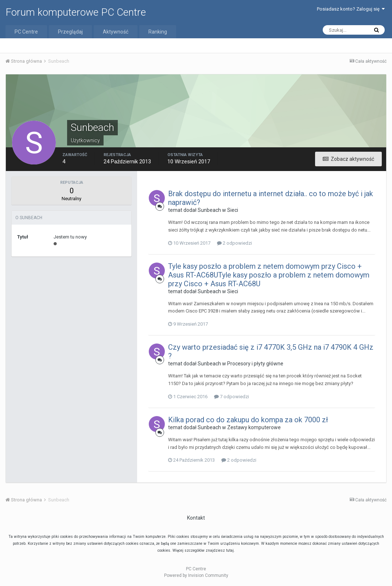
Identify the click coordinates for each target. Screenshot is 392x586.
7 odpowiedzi (232, 397)
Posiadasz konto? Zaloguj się (351, 9)
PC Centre (26, 32)
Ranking (158, 32)
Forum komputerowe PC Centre (76, 12)
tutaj (230, 550)
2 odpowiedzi (234, 243)
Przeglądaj (70, 32)
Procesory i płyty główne (255, 364)
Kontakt (196, 518)
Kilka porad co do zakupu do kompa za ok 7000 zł (248, 420)
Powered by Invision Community (196, 575)
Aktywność (116, 32)
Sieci (233, 210)
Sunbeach (209, 210)
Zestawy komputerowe (254, 427)
